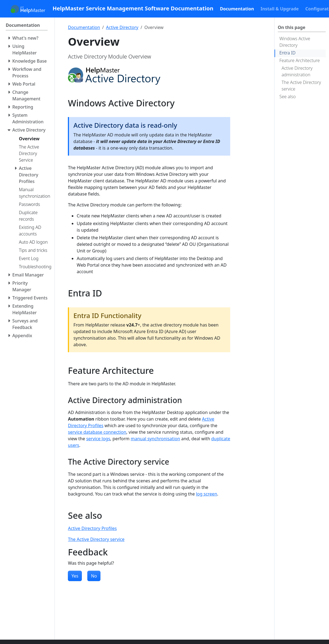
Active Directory (122, 27)
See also (288, 97)
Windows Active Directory (295, 42)
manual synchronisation (155, 439)
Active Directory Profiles (92, 528)
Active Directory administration (297, 71)
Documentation (84, 27)
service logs (98, 439)
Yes (75, 576)
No (94, 576)
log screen (207, 494)
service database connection (97, 432)
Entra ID (288, 53)
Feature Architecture (300, 60)
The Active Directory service (301, 86)
